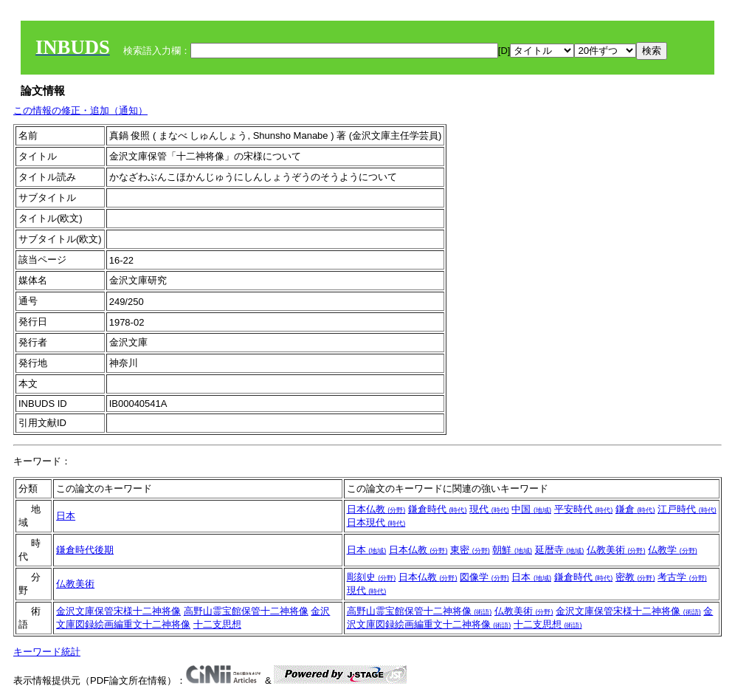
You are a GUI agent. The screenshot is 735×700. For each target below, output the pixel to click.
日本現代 (376, 522)
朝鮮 (512, 550)
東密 (470, 550)
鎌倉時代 (438, 509)
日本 (66, 516)
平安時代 (584, 509)
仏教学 (673, 550)
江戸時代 (687, 509)
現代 (489, 509)
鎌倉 (635, 509)
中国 (531, 509)
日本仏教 (376, 509)
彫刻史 (372, 577)
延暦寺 (560, 550)
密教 (635, 577)
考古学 (682, 577)
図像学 (484, 577)
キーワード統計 (47, 652)
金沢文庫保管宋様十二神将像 (118, 611)
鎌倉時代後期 (85, 550)
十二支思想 (217, 624)
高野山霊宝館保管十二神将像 (246, 611)
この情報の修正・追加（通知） (80, 110)
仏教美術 (616, 550)
